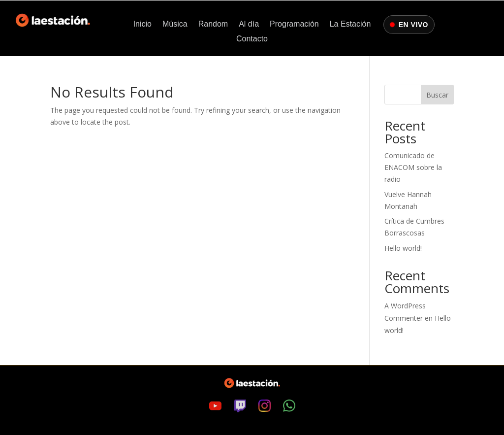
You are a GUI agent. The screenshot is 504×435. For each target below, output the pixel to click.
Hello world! (403, 248)
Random (213, 24)
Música (175, 24)
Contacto (252, 39)
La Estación (350, 24)
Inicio (142, 24)
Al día (249, 24)
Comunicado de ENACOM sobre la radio (413, 167)
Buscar (437, 95)
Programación (294, 24)
